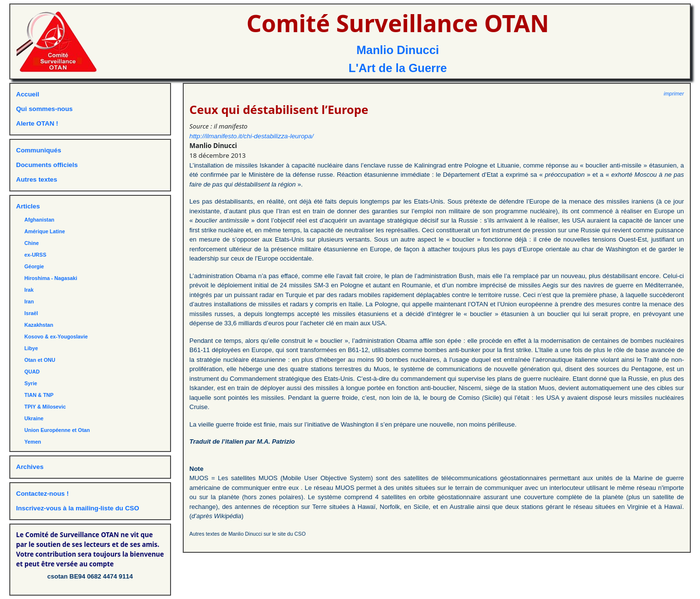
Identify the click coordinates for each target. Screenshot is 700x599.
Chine (32, 243)
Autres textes (37, 179)
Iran (29, 301)
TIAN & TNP (39, 395)
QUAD (32, 372)
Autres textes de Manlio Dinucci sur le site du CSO (248, 534)
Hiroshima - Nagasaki (51, 278)
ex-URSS (35, 255)
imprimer (674, 94)
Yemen (33, 442)
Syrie (31, 383)
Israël (31, 313)
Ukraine (34, 418)
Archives (30, 467)
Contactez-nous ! (42, 494)
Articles (28, 206)
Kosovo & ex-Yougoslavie (56, 337)
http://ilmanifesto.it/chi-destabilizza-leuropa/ (252, 136)
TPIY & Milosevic (45, 407)
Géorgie (34, 266)
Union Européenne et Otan (57, 430)
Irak (29, 290)
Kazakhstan (39, 325)
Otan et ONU (40, 360)
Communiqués (39, 150)
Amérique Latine (45, 231)
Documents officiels (47, 165)
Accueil (28, 94)
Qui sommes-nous (44, 109)
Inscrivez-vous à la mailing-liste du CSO (78, 508)
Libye (31, 348)
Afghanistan (39, 220)
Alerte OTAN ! (37, 123)
